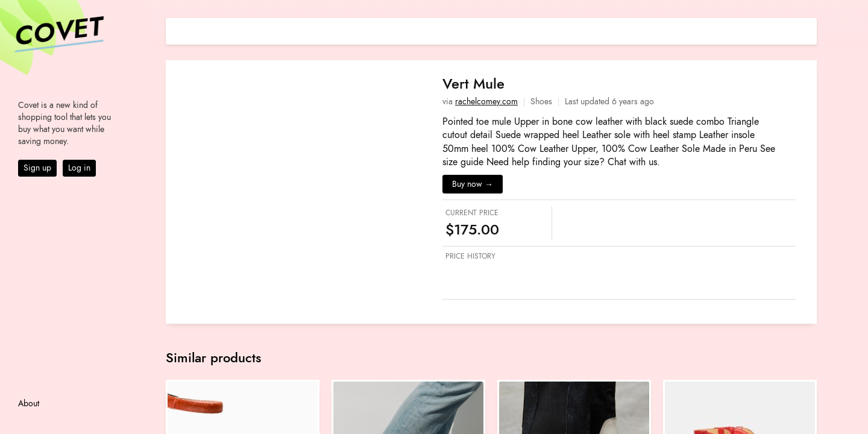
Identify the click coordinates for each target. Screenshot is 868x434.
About (29, 404)
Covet (58, 33)
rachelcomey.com (486, 102)
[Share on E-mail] (808, 30)
